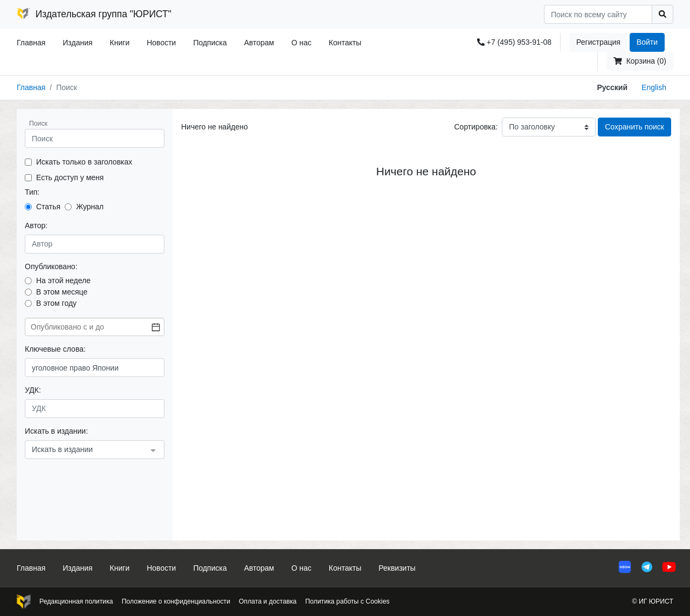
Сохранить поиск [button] (634, 127)
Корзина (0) (640, 61)
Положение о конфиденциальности (176, 601)
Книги (120, 43)
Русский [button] (612, 87)
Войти (647, 42)
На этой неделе (63, 280)
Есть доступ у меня (70, 177)
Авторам (259, 43)
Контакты (345, 43)
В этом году (56, 303)
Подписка (210, 43)
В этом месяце (62, 292)
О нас (301, 43)
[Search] (598, 14)
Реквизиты (397, 568)
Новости (161, 43)
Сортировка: (476, 127)
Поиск (38, 124)
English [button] (654, 87)
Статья (48, 207)
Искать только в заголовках (84, 162)
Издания (77, 43)
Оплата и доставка (268, 601)
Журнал (90, 207)
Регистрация (598, 42)
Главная (31, 43)
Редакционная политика (76, 601)
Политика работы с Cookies (347, 601)
